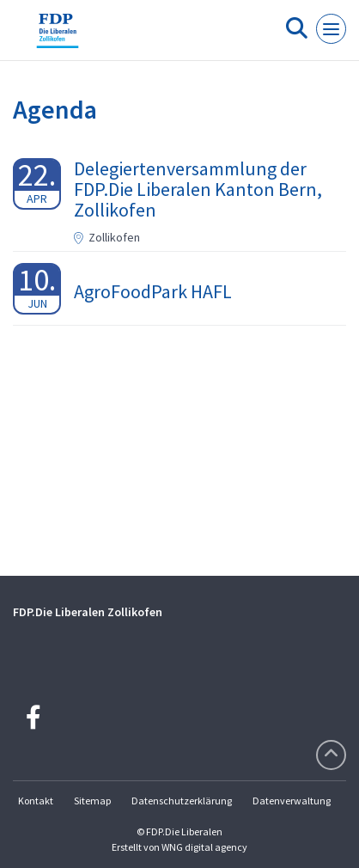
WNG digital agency (204, 847)
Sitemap (92, 801)
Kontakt (36, 801)
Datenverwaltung (292, 801)
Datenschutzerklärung (182, 801)
